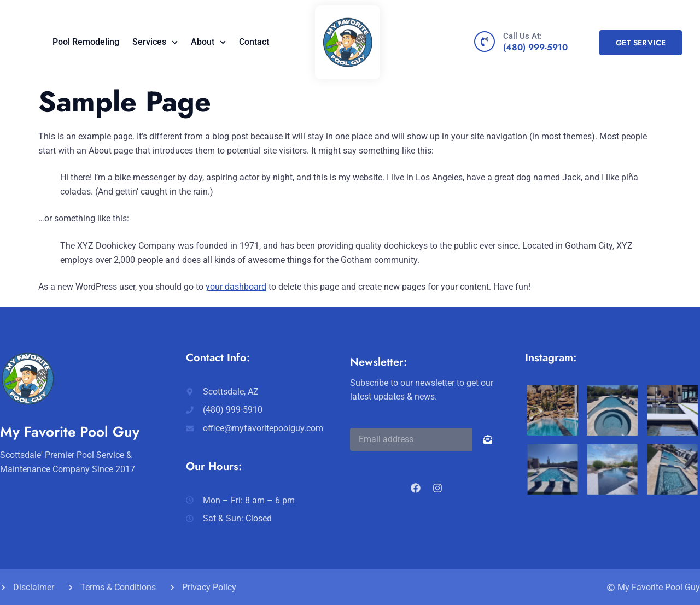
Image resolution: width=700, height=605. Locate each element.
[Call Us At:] (485, 42)
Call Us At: (523, 36)
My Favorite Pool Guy (70, 432)
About (208, 42)
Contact (254, 42)
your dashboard (236, 287)
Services (155, 42)
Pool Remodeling (86, 42)
